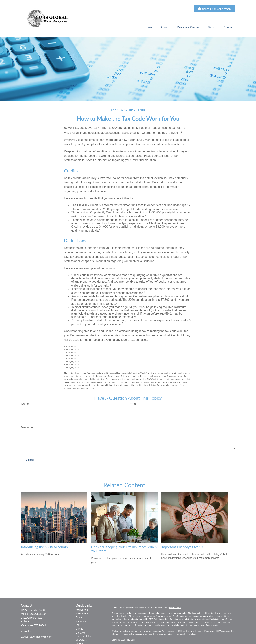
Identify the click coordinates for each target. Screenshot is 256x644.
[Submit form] (30, 460)
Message (27, 427)
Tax (77, 625)
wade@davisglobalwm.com (37, 637)
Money (79, 629)
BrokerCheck (175, 607)
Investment (82, 613)
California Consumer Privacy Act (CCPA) (203, 631)
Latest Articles (83, 637)
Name (25, 404)
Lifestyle (80, 633)
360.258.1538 (37, 610)
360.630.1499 (38, 614)
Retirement (82, 610)
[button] (148, 27)
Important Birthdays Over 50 (183, 547)
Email (134, 404)
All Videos (81, 640)
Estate (79, 617)
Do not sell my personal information (180, 634)
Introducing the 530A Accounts (44, 547)
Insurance (81, 621)
